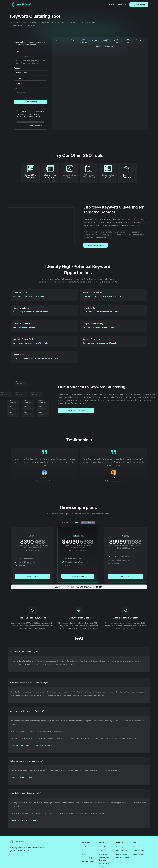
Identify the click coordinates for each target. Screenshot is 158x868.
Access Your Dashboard (96, 245)
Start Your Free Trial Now (22, 777)
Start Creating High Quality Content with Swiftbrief (33, 745)
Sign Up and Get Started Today (24, 820)
